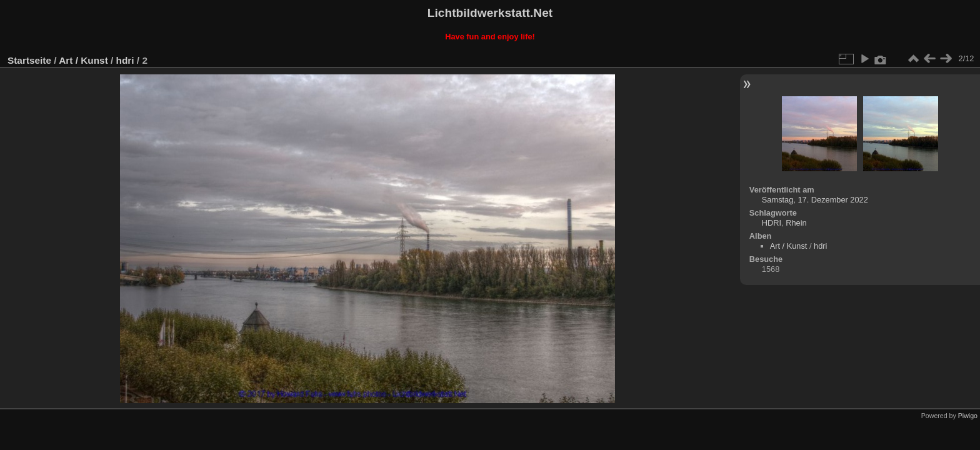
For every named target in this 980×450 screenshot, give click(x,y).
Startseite (29, 60)
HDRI (772, 223)
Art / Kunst (83, 60)
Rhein (796, 223)
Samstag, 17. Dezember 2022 (815, 200)
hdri (125, 60)
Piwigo (968, 416)
